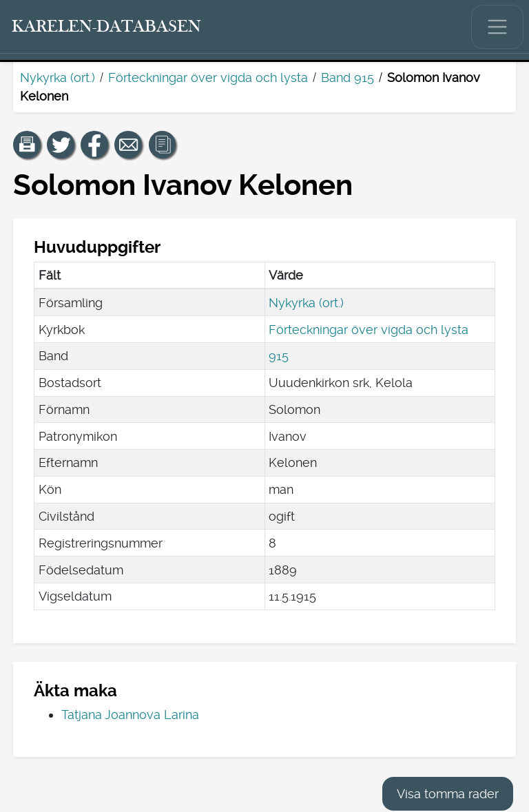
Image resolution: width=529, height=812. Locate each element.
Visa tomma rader (448, 794)
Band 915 (348, 77)
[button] (27, 145)
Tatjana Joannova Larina (130, 715)
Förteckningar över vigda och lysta (208, 77)
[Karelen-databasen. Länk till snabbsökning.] (107, 27)
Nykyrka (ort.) (58, 77)
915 (279, 356)
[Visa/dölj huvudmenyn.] (497, 27)
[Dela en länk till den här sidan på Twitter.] (61, 145)
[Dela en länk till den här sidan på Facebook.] (94, 145)
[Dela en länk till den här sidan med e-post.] (128, 145)
